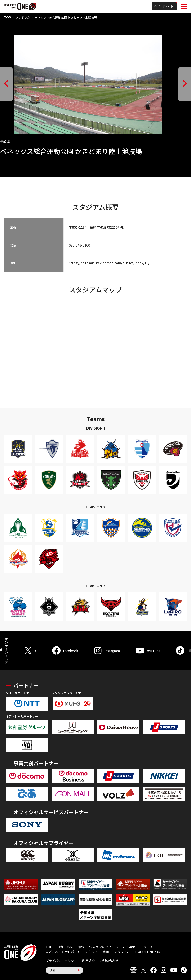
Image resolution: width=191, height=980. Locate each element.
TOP (8, 17)
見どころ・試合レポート (63, 952)
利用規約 (88, 961)
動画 (106, 952)
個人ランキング (100, 947)
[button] (6, 84)
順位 (81, 947)
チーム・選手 (126, 947)
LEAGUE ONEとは (147, 952)
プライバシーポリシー (61, 961)
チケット (164, 6)
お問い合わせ (109, 961)
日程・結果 (65, 947)
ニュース (146, 947)
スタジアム (23, 17)
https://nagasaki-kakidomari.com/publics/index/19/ (109, 263)
